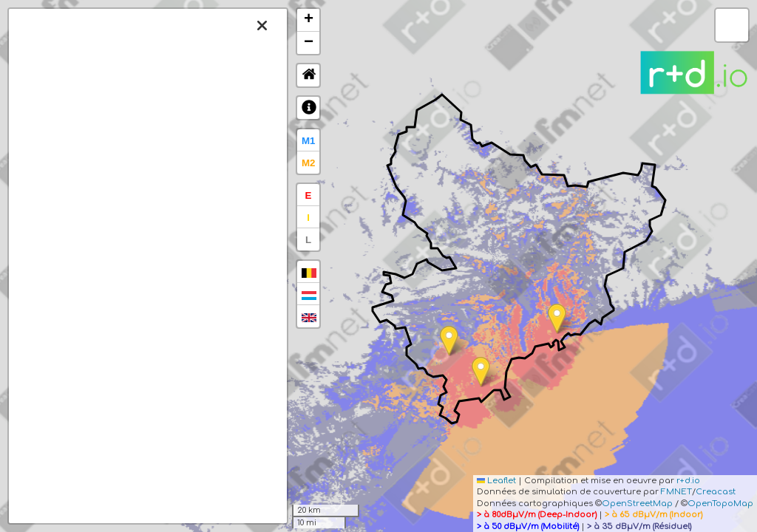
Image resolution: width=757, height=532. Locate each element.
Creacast (716, 492)
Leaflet (496, 481)
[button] (557, 319)
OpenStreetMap (637, 504)
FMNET (676, 492)
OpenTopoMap (720, 504)
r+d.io (688, 481)
